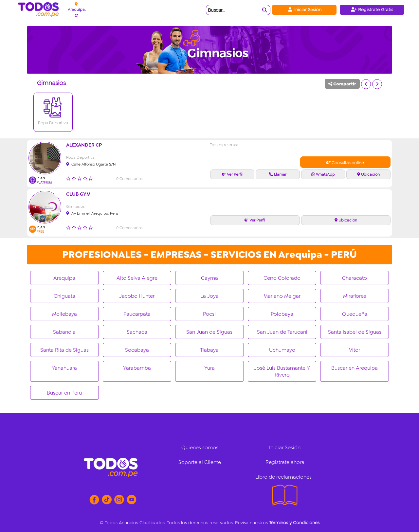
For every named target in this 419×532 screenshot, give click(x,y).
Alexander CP (84, 145)
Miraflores (355, 296)
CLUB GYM (78, 194)
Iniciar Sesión (304, 9)
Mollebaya (64, 314)
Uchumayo (282, 350)
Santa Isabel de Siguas (355, 332)
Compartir (342, 84)
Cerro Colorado (282, 278)
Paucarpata (137, 314)
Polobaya (282, 314)
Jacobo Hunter (137, 296)
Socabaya (137, 350)
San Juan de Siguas (209, 332)
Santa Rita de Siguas (64, 350)
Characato (355, 278)
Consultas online (345, 163)
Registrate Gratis (372, 9)
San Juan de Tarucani (282, 332)
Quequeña (355, 314)
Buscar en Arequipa (355, 368)
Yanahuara (64, 368)
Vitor (355, 350)
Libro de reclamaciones (283, 477)
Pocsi (209, 314)
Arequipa (64, 278)
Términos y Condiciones (294, 523)
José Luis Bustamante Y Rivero (282, 371)
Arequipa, (77, 9)
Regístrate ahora (285, 462)
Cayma (209, 278)
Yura (209, 368)
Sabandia (64, 332)
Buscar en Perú (64, 393)
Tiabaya (209, 350)
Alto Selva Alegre (137, 278)
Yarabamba (137, 368)
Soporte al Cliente (200, 462)
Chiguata (64, 296)
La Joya (209, 296)
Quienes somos (200, 447)
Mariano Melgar (282, 296)
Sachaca (137, 332)
